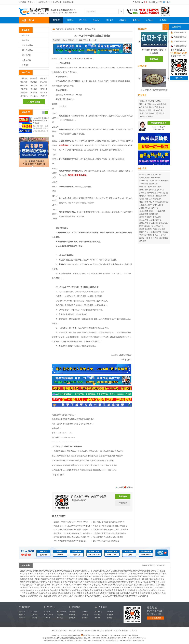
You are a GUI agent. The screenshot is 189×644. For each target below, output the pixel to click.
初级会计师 (144, 181)
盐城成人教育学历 (101, 593)
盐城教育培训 (145, 593)
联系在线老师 (155, 618)
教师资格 (151, 196)
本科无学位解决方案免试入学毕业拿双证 (70, 541)
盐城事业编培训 (91, 582)
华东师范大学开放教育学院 (90, 585)
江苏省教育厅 (143, 596)
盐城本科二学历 (62, 585)
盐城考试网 (130, 579)
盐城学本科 (133, 596)
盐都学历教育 (150, 585)
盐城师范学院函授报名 (65, 571)
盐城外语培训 (130, 590)
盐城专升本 (135, 593)
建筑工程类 (162, 104)
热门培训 (150, 20)
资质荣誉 (24, 93)
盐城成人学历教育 (110, 596)
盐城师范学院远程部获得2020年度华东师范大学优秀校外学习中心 (154, 91)
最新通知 (34, 85)
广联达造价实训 (159, 229)
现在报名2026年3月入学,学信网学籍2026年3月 (72, 526)
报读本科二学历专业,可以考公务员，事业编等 (72, 533)
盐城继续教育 (33, 596)
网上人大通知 (27, 50)
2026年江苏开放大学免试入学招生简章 (108, 537)
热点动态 (96, 20)
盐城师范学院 (128, 585)
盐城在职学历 (35, 582)
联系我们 (163, 20)
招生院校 (69, 20)
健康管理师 (152, 193)
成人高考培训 (131, 574)
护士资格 (143, 193)
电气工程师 (157, 217)
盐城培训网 (140, 582)
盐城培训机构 (156, 593)
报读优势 (24, 85)
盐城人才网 (88, 579)
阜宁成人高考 (55, 574)
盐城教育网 (69, 29)
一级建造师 (155, 178)
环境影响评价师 (145, 217)
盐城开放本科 (31, 585)
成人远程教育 (86, 590)
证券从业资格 (83, 576)
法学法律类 (152, 104)
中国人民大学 (56, 2)
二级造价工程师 (145, 205)
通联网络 (135, 635)
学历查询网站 (53, 590)
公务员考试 (26, 60)
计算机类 (143, 104)
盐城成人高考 (156, 571)
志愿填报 (24, 78)
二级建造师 (144, 184)
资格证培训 (26, 55)
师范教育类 (150, 101)
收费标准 (22, 615)
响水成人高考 (33, 574)
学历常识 (24, 89)
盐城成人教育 (88, 593)
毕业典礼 (34, 96)
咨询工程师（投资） (147, 211)
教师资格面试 (161, 196)
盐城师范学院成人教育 (101, 571)
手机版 (137, 2)
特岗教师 (143, 196)
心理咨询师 (144, 199)
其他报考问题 (34, 102)
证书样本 (44, 89)
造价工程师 (29, 579)
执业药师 (153, 190)
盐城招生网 (139, 579)
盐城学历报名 (107, 579)
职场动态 (72, 615)
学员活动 (60, 615)
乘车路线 (98, 618)
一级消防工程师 (145, 187)
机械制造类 (154, 107)
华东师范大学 (68, 2)
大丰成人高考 (88, 574)
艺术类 (148, 110)
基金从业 (100, 576)
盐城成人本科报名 (27, 590)
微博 (153, 2)
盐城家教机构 (33, 593)
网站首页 (56, 20)
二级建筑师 (144, 214)
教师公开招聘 (163, 193)
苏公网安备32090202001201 (92, 635)
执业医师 (161, 190)
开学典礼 (24, 96)
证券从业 (164, 235)
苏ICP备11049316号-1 (118, 635)
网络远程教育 (119, 590)
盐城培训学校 (114, 593)
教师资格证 (41, 576)
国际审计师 (163, 238)
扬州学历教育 (116, 588)
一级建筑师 (161, 211)
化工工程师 (154, 223)
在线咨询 (123, 496)
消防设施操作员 (162, 202)
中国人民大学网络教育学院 (112, 585)
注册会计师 (163, 181)
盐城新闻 (85, 612)
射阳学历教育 (28, 588)
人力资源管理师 (155, 199)
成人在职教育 (108, 590)
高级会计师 (144, 238)
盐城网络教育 (77, 593)
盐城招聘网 (97, 579)
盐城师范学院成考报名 (47, 571)
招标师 (165, 232)
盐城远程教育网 (65, 593)
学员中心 (136, 20)
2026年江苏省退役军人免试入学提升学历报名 (72, 537)
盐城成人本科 (123, 596)
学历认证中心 (64, 590)
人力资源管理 (72, 576)
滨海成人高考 (44, 574)
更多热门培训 (58, 475)
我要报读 (154, 59)
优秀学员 (60, 618)
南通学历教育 (127, 588)
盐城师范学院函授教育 (29, 571)
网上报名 (167, 2)
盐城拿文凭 (158, 579)
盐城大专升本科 (111, 574)
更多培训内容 (156, 175)
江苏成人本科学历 (152, 582)
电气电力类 (144, 107)
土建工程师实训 (155, 232)
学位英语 (143, 241)
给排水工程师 (145, 226)
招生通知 (26, 40)
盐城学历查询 (79, 582)
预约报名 (179, 78)
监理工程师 (154, 184)
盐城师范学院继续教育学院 (121, 571)
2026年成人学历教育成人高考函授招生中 (109, 522)
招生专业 (83, 20)
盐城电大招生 (116, 582)
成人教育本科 (75, 590)
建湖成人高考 (77, 574)
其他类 (162, 107)
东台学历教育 (50, 588)
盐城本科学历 (160, 588)
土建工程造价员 (155, 220)
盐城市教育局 (79, 596)
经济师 (152, 202)
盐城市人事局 (68, 596)
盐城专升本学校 (67, 582)
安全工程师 (157, 187)
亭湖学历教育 (139, 585)
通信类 (162, 113)
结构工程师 (154, 214)
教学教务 (123, 20)
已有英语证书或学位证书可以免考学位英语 (110, 533)
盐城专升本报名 (119, 579)
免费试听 (26, 65)
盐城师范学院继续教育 (141, 571)
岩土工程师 (144, 220)
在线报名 (123, 503)
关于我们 (34, 89)
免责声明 (133, 631)
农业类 (142, 116)
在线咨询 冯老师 (179, 32)
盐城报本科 (149, 579)
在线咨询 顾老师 (179, 42)
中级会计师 (154, 181)
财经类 (158, 101)
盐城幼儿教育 (44, 593)
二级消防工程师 (145, 235)
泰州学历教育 (105, 588)
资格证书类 (154, 113)
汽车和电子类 (157, 110)
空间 (160, 2)
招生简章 (26, 36)
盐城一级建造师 (45, 596)
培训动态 (85, 615)
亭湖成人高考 (99, 574)
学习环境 (34, 93)
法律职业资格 (158, 205)
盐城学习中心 (149, 588)
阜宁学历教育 (72, 588)
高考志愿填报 (145, 175)
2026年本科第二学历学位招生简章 (106, 541)
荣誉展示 (110, 612)
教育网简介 (98, 612)
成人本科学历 (74, 585)
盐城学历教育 (55, 582)
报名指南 (44, 85)
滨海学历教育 (61, 588)
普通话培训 (144, 190)
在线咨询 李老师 (179, 46)
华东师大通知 (27, 45)
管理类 (142, 101)
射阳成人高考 (66, 574)
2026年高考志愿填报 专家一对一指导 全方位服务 (41, 121)
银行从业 (156, 235)
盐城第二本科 (50, 585)
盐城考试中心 (125, 593)
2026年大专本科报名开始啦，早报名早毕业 (71, 522)
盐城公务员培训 (104, 582)
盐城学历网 (45, 582)
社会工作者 (144, 202)
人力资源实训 (145, 208)
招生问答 (110, 20)
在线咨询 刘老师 (179, 37)
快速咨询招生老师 (159, 123)
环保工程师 (144, 223)
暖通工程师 (163, 223)
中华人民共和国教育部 (93, 596)
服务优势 (110, 615)
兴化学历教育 (94, 588)
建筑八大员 (144, 232)
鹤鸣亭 (80, 579)
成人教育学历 (97, 590)
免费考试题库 (145, 178)
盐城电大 (40, 585)
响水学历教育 (83, 588)
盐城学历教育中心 (128, 582)
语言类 (142, 110)
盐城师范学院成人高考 (83, 571)
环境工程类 (144, 113)
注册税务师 (154, 238)
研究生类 (149, 116)
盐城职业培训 (154, 590)
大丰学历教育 (39, 588)
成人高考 (154, 208)
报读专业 (44, 78)
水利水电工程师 (157, 226)
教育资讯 (72, 612)
